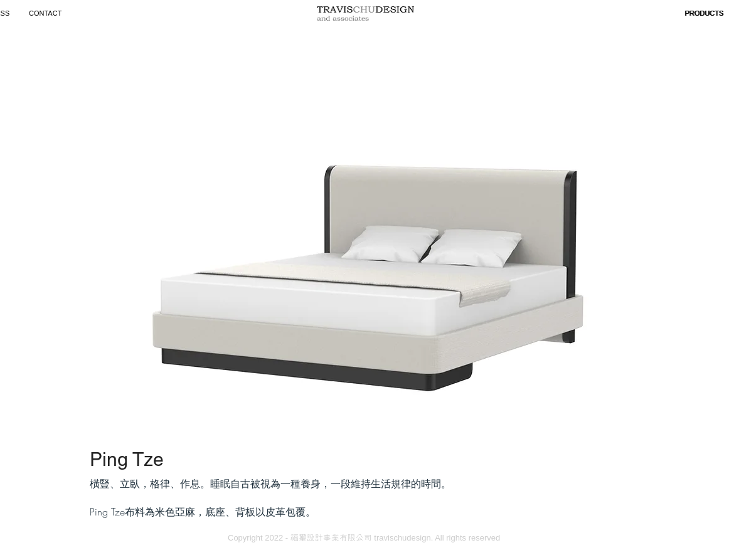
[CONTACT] (47, 13)
